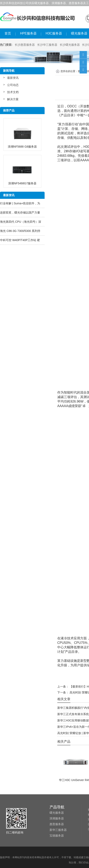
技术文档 (13, 92)
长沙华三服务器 (47, 45)
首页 (8, 33)
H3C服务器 (54, 33)
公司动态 (13, 85)
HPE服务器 (28, 33)
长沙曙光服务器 (70, 45)
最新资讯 (13, 78)
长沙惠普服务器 (25, 45)
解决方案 (13, 99)
